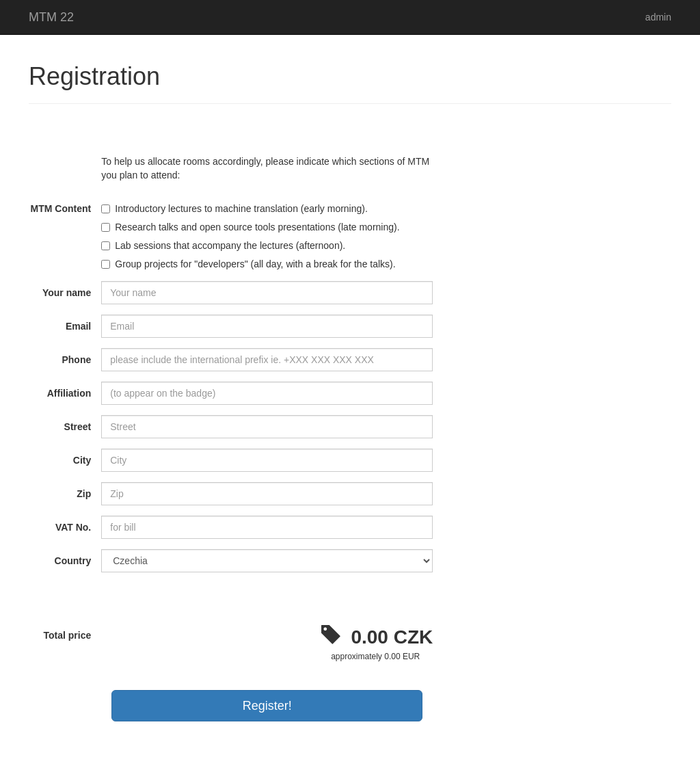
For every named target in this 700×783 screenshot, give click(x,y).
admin (658, 17)
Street (78, 427)
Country (73, 561)
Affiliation (69, 393)
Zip (84, 494)
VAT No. (73, 527)
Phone (76, 360)
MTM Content (61, 209)
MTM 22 (51, 17)
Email (78, 326)
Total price (67, 635)
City (82, 460)
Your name (67, 293)
